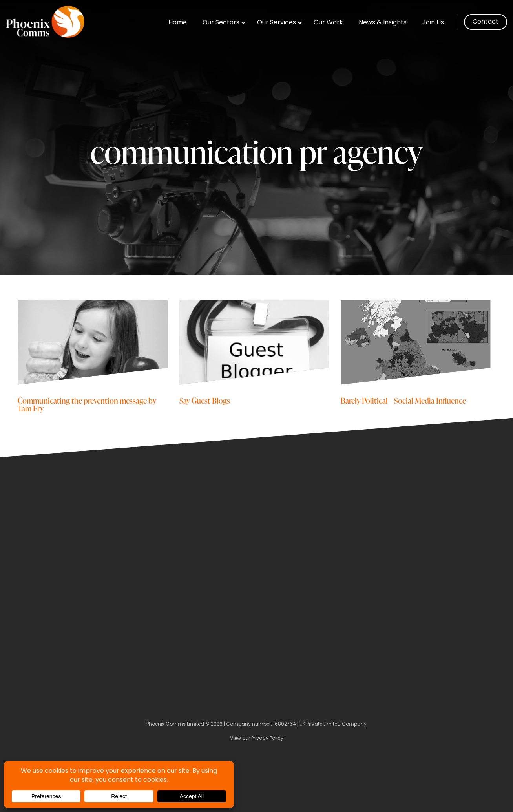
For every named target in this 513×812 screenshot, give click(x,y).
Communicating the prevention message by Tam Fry (87, 404)
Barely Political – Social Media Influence (403, 400)
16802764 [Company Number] (285, 724)
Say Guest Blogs (205, 400)
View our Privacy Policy (257, 739)
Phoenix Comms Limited (175, 724)
